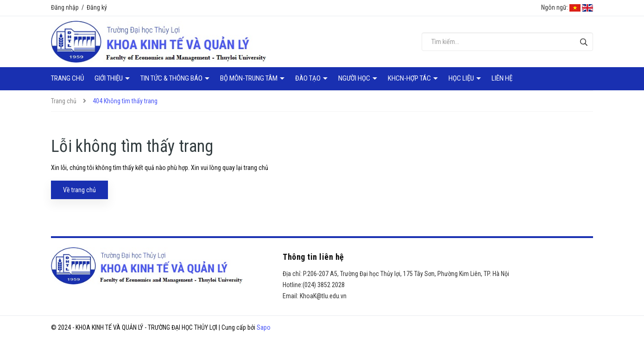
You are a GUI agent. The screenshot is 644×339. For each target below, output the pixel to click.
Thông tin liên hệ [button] (313, 257)
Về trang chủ (79, 190)
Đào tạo (309, 78)
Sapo (264, 327)
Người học (355, 78)
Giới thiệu (109, 78)
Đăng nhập (65, 7)
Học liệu (462, 78)
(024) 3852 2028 (324, 285)
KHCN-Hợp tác (410, 78)
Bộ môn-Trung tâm (249, 78)
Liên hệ (502, 78)
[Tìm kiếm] (584, 42)
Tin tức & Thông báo (172, 78)
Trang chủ (67, 78)
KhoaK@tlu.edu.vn (323, 296)
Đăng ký (97, 7)
